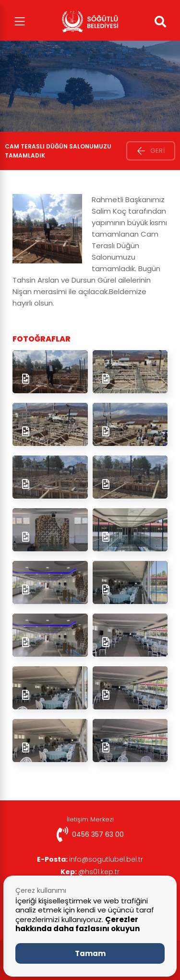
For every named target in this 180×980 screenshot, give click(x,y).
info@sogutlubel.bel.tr (90, 859)
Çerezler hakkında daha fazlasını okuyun (78, 924)
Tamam (90, 953)
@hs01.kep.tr (90, 872)
